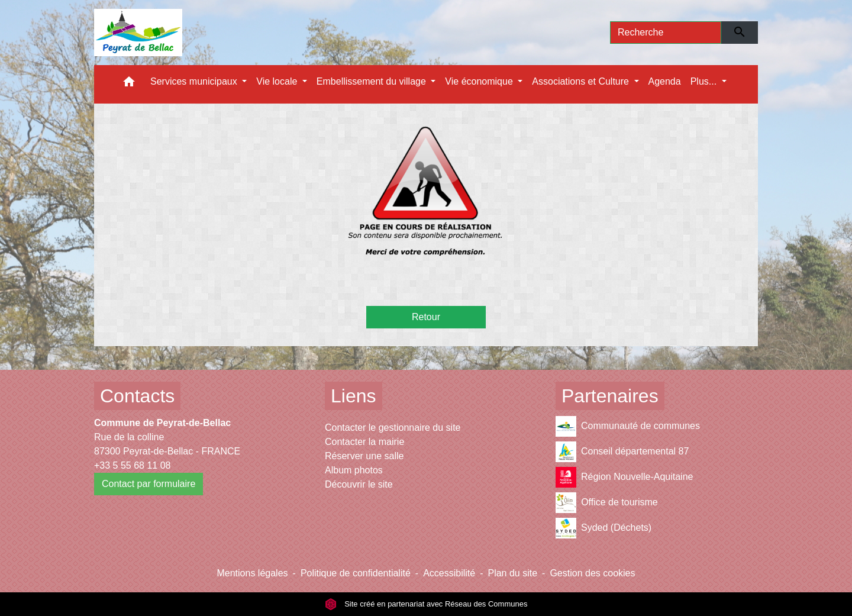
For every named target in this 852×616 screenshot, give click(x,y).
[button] (129, 84)
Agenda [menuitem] (665, 81)
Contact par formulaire (149, 484)
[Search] (666, 33)
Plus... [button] (705, 81)
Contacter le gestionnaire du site (393, 428)
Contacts (137, 396)
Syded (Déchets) (603, 528)
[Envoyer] (740, 33)
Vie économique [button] (480, 81)
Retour (426, 317)
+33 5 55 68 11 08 (132, 465)
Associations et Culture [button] (582, 81)
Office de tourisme (607, 503)
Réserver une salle (364, 456)
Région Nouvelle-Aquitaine (624, 477)
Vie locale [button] (278, 81)
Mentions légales (252, 573)
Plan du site (512, 573)
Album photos (354, 470)
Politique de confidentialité (356, 573)
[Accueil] (138, 33)
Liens (354, 396)
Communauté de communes (628, 426)
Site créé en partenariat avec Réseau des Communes (426, 604)
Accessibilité (449, 573)
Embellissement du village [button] (372, 81)
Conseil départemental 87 (622, 452)
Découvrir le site (359, 484)
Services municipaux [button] (195, 81)
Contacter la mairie (364, 442)
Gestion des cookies (592, 573)
